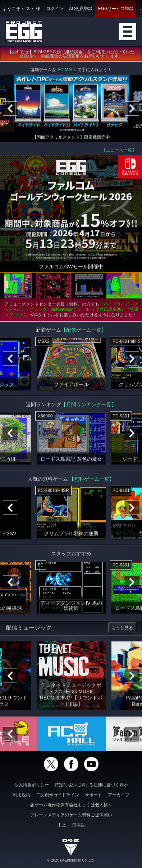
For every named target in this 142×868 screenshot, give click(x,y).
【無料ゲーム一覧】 (92, 480)
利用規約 (22, 795)
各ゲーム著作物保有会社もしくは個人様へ (71, 805)
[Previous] (10, 110)
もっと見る (122, 629)
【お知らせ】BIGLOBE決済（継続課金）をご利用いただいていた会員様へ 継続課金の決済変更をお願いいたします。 (71, 55)
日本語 (78, 825)
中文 (62, 825)
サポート (93, 795)
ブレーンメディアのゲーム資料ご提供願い (71, 815)
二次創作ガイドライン (58, 795)
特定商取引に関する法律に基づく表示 (91, 785)
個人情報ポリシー (32, 785)
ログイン (55, 9)
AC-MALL (67, 71)
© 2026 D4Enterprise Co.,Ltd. (71, 860)
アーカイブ (119, 795)
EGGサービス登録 (116, 9)
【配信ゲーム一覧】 (84, 331)
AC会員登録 (81, 9)
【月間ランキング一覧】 (89, 406)
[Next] (132, 110)
